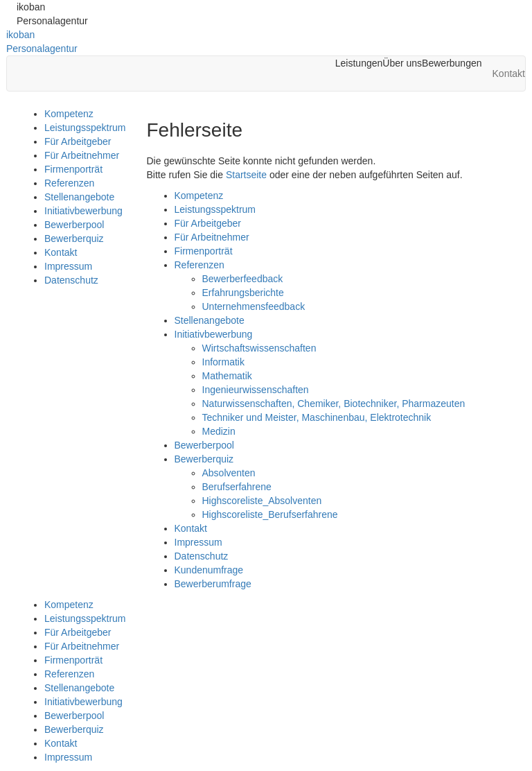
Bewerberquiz (74, 239)
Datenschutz (71, 280)
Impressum (68, 266)
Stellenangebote (79, 197)
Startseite (246, 175)
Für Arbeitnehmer (82, 155)
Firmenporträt (73, 169)
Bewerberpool (74, 225)
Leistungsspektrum (85, 128)
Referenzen (69, 183)
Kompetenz (69, 114)
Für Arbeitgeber (78, 141)
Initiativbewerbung (83, 211)
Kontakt (61, 252)
